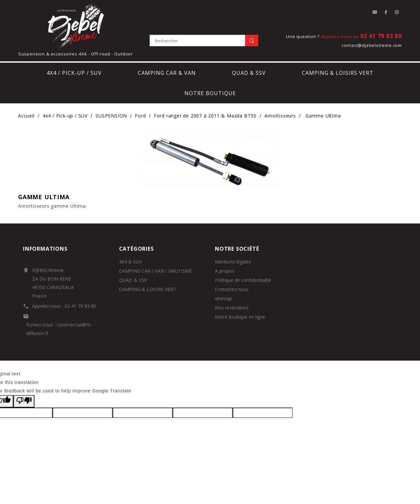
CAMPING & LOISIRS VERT (148, 289)
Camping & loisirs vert (338, 73)
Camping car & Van (167, 73)
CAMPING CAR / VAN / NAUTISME (156, 271)
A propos (225, 271)
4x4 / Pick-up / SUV (74, 73)
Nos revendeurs (232, 308)
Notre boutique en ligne (240, 317)
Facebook (386, 12)
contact (375, 12)
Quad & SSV (249, 73)
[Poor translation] (24, 401)
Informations (45, 249)
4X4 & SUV (130, 262)
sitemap (223, 298)
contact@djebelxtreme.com (372, 45)
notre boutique (210, 93)
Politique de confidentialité (243, 280)
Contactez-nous (232, 289)
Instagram (397, 12)
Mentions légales (233, 262)
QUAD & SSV (133, 280)
